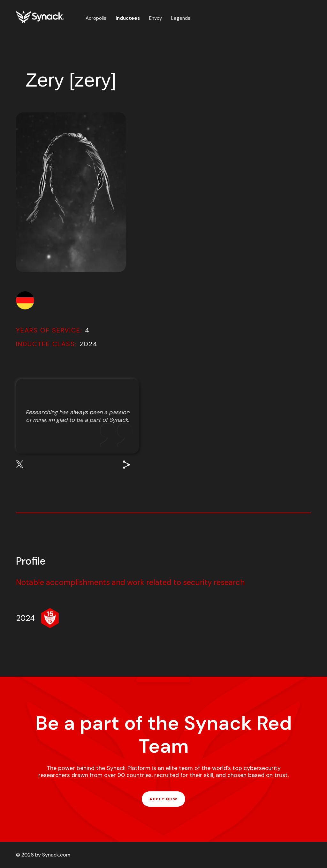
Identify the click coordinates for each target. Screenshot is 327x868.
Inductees (128, 18)
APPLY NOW (163, 799)
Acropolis (96, 18)
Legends (181, 18)
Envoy (156, 18)
